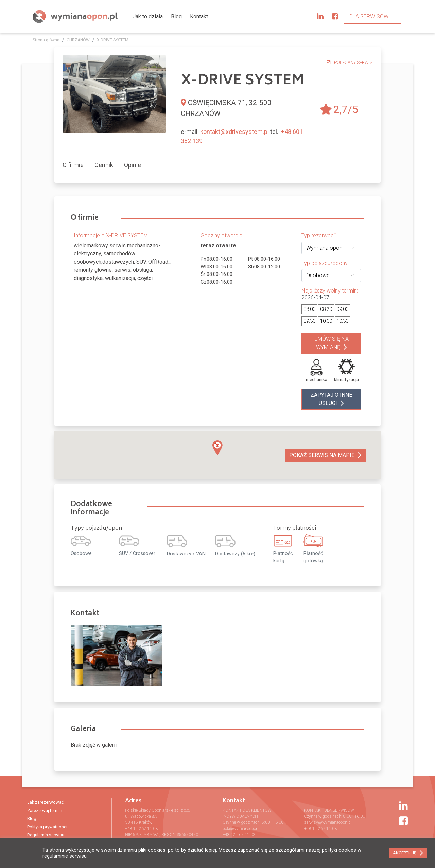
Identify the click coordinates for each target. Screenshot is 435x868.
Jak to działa (148, 16)
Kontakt (199, 16)
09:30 (309, 321)
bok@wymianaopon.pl (243, 829)
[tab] (76, 165)
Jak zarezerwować (46, 802)
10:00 (326, 321)
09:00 (342, 309)
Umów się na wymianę (332, 343)
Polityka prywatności (47, 827)
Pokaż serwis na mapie (322, 455)
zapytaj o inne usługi (331, 399)
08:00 (309, 309)
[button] (217, 448)
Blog (176, 16)
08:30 (326, 309)
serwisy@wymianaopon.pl (328, 822)
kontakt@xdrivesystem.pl (234, 132)
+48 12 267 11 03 (141, 829)
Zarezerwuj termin (45, 810)
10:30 (342, 321)
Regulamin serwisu (46, 835)
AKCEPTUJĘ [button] (405, 853)
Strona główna (46, 40)
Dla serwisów (369, 16)
